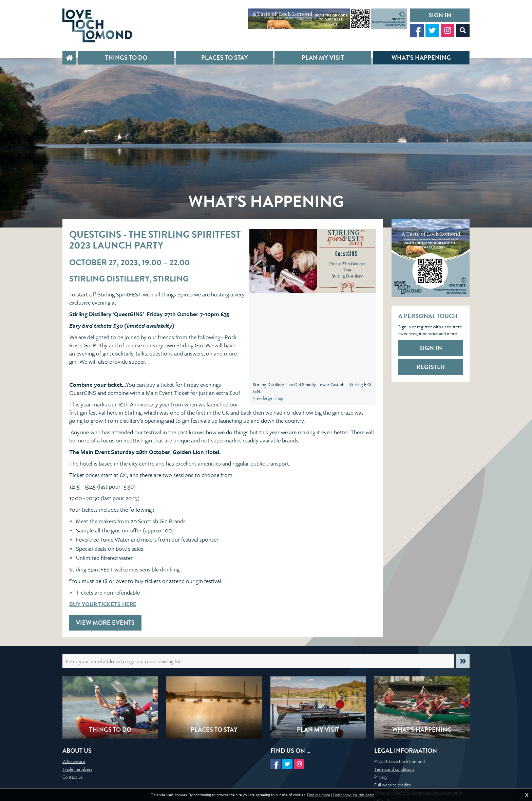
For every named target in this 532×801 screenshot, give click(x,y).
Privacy (381, 777)
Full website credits (392, 785)
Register (431, 367)
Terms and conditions (394, 769)
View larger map (268, 398)
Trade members (77, 769)
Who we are (74, 761)
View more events (105, 623)
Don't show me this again (354, 795)
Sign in (440, 15)
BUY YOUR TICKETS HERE (103, 604)
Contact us (72, 777)
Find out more (319, 795)
